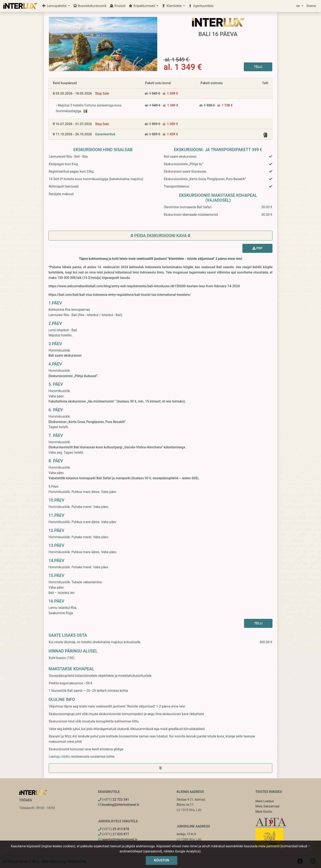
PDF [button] (257, 248)
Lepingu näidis (59, 757)
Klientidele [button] (172, 6)
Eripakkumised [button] (142, 6)
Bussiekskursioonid (90, 6)
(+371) (114, 800)
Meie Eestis (264, 812)
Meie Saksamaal (267, 806)
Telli (258, 67)
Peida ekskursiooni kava (160, 236)
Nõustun (162, 860)
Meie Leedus (265, 801)
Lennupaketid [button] (55, 6)
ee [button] (299, 6)
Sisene (311, 6)
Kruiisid (117, 6)
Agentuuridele (201, 6)
